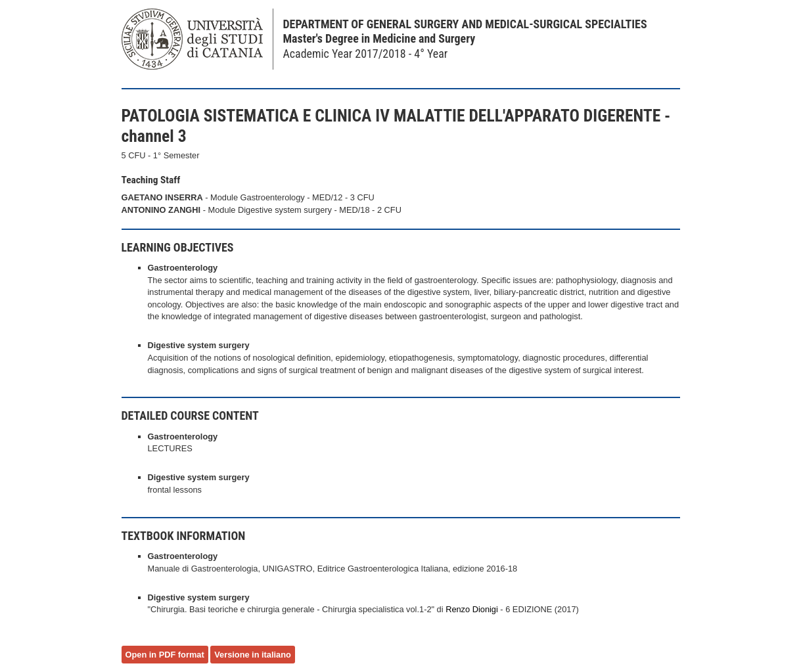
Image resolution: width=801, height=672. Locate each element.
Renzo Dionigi (472, 609)
